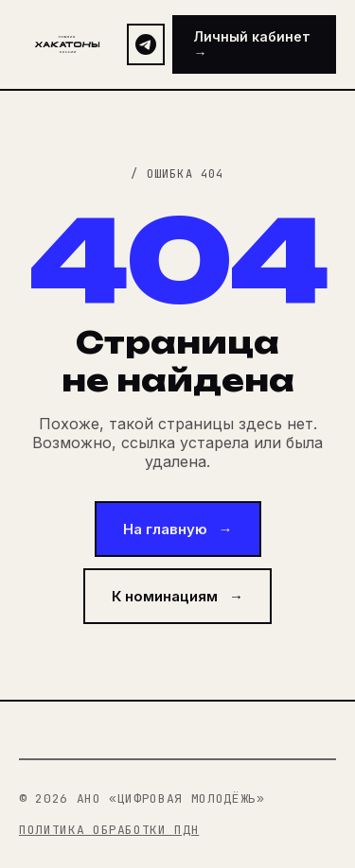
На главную (178, 529)
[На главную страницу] (67, 44)
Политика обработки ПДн (109, 830)
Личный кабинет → (252, 44)
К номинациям (177, 596)
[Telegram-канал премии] (146, 44)
